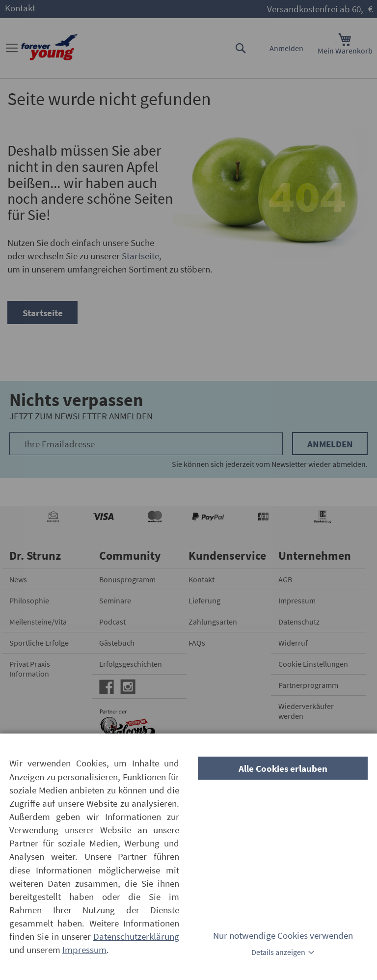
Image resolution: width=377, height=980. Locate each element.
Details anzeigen (278, 952)
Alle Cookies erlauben (283, 768)
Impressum (84, 950)
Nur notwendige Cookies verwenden (283, 935)
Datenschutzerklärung (136, 936)
